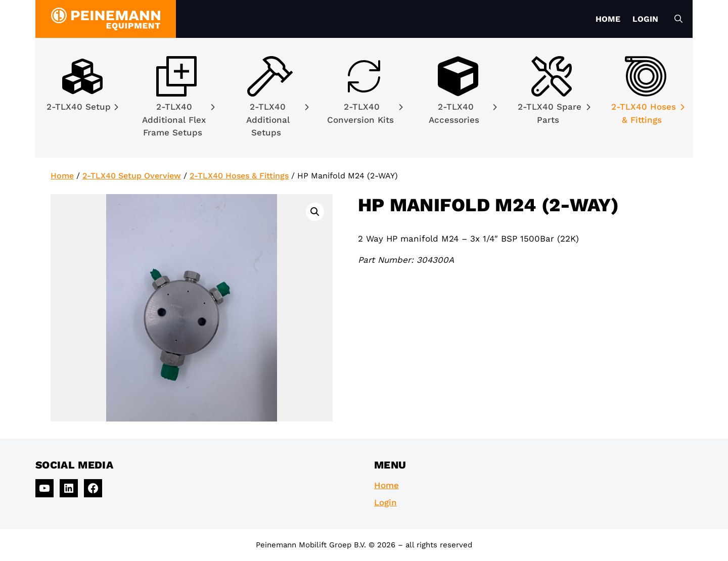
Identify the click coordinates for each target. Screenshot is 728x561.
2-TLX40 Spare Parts (554, 113)
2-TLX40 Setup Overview (132, 176)
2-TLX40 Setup (82, 107)
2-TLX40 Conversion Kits (365, 113)
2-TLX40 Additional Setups (278, 120)
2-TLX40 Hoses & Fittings (648, 113)
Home (608, 19)
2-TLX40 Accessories (463, 113)
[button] (315, 212)
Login (645, 19)
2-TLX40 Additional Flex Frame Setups (178, 120)
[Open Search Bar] (678, 19)
